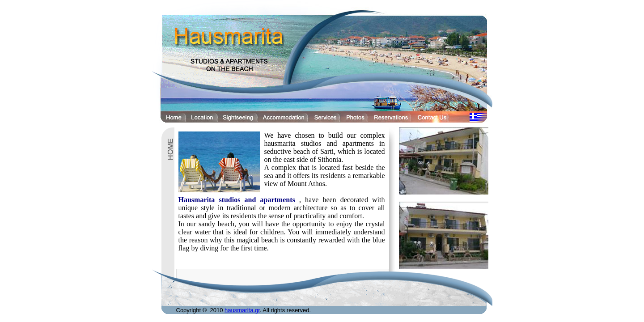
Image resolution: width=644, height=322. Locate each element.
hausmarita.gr (242, 310)
